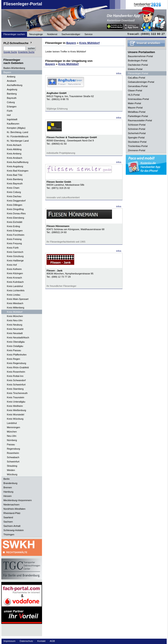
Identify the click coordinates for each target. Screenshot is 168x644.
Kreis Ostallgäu (15, 346)
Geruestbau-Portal (138, 86)
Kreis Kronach (14, 278)
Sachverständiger (71, 34)
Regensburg (13, 449)
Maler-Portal (134, 103)
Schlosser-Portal (137, 125)
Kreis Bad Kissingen (18, 171)
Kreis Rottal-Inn (15, 376)
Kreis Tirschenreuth (17, 393)
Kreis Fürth (13, 248)
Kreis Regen (14, 359)
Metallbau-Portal (137, 112)
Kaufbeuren (13, 124)
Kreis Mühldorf (15, 312)
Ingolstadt (12, 119)
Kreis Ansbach (15, 158)
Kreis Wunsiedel (16, 415)
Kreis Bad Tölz (15, 175)
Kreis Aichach (14, 145)
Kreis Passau (14, 350)
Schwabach (13, 457)
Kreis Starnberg (15, 389)
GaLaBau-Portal (136, 78)
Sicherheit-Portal (137, 133)
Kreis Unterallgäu (16, 402)
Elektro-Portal (135, 69)
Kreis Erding (13, 226)
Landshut (12, 423)
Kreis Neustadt (15, 333)
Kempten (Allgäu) (16, 128)
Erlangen (12, 107)
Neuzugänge (36, 34)
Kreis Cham (13, 188)
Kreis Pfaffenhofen (17, 355)
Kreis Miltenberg (16, 308)
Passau (11, 444)
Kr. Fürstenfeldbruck (18, 136)
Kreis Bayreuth (15, 184)
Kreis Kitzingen (15, 273)
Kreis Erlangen (15, 231)
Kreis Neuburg (15, 325)
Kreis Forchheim (16, 235)
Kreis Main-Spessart (18, 299)
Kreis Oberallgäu (16, 342)
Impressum (10, 641)
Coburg (11, 102)
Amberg (11, 77)
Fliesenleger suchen (14, 34)
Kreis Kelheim (14, 269)
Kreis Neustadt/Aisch (18, 338)
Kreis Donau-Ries (16, 213)
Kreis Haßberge (15, 261)
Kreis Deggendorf (16, 201)
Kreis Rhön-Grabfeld (18, 367)
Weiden (11, 470)
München (12, 432)
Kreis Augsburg (15, 166)
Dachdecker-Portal (138, 65)
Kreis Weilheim (15, 406)
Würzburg (12, 474)
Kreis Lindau (14, 295)
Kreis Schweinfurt (16, 385)
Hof (9, 115)
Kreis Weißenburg (16, 410)
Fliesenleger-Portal (23, 4)
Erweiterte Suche (26, 52)
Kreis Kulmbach (15, 282)
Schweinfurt (13, 462)
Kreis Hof (12, 265)
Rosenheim (13, 453)
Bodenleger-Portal (138, 61)
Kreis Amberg (14, 154)
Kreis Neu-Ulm (15, 320)
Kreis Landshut (15, 286)
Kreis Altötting (14, 149)
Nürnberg (12, 440)
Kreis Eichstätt (15, 222)
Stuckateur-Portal (137, 142)
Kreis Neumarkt (15, 329)
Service (89, 34)
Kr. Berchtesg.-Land (17, 132)
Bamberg (12, 94)
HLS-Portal (134, 95)
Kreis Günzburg (15, 256)
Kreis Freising (14, 239)
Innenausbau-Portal (138, 99)
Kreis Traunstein (16, 397)
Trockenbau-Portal (138, 146)
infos (119, 73)
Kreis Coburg (14, 192)
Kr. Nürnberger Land (18, 141)
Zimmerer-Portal (137, 150)
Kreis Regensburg (17, 363)
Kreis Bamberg (15, 179)
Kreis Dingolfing (15, 209)
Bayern (71, 43)
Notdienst (52, 34)
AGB (52, 641)
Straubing (12, 466)
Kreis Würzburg (15, 419)
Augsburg (12, 89)
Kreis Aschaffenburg (18, 162)
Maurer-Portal (135, 108)
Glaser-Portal (135, 90)
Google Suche (10, 52)
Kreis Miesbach (15, 303)
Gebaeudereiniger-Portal (141, 82)
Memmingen (14, 427)
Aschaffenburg (15, 85)
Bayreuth (12, 98)
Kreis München (15, 316)
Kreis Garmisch (15, 252)
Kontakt (41, 641)
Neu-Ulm (12, 436)
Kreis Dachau (14, 196)
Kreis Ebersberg (15, 218)
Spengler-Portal (136, 138)
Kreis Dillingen (15, 205)
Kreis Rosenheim (16, 372)
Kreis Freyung (14, 243)
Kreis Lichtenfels (16, 290)
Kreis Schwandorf (16, 380)
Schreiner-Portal (137, 129)
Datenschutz (26, 641)
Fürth (10, 111)
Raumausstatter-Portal (140, 120)
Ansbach (12, 81)
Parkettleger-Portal (138, 116)
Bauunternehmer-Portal (140, 56)
